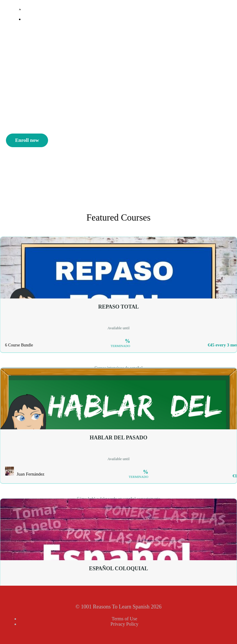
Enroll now (27, 140)
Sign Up (34, 29)
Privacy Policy (125, 624)
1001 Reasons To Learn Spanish (65, 11)
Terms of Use (125, 619)
